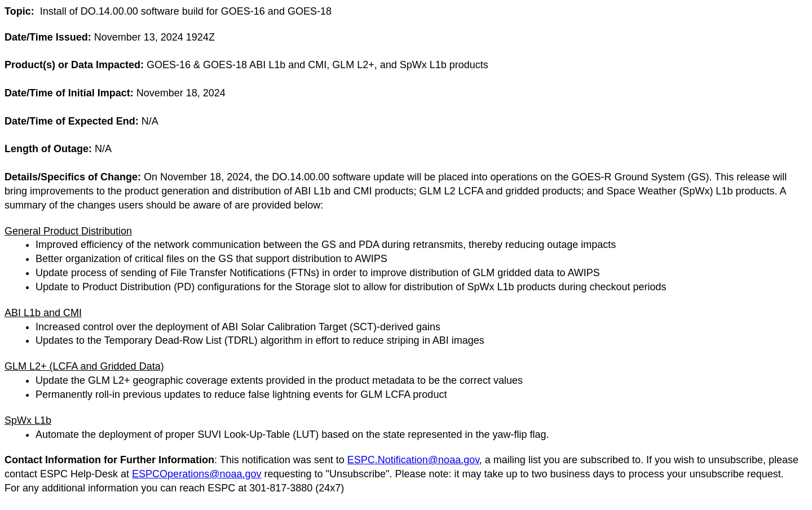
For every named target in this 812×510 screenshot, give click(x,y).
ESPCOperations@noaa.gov (197, 474)
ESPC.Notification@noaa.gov (413, 460)
